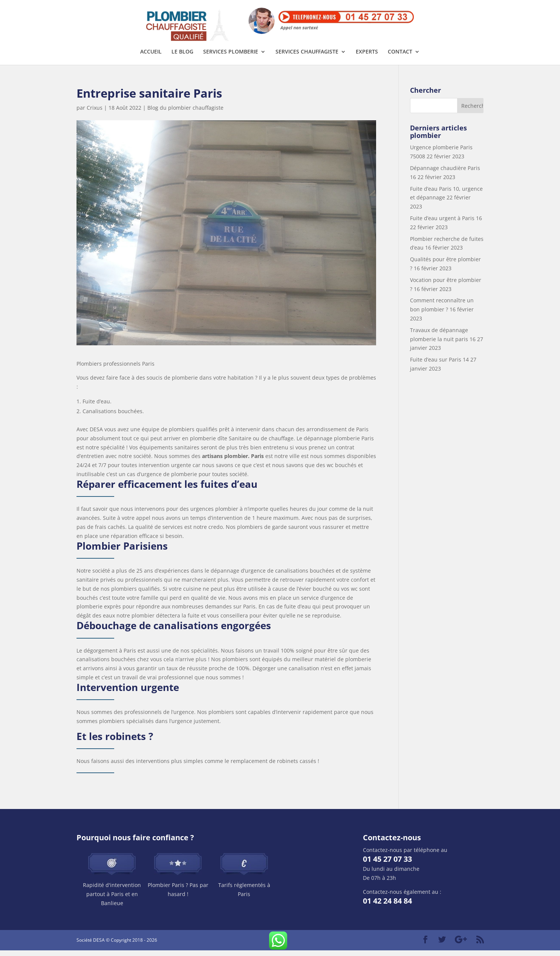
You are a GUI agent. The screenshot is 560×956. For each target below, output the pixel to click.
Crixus (95, 113)
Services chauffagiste (307, 58)
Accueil (151, 58)
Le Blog (182, 58)
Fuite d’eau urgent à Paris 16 (446, 224)
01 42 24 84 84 (387, 906)
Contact (400, 58)
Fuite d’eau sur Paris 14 (439, 365)
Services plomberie (231, 58)
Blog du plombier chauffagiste (185, 113)
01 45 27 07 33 (387, 865)
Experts (367, 58)
